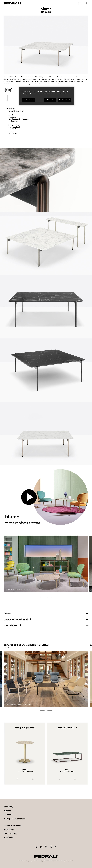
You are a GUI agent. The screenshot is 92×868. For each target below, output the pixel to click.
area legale (9, 837)
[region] (47, 96)
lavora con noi (10, 833)
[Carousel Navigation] (46, 597)
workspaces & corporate (19, 119)
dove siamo (9, 829)
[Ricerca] (86, 3)
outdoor (7, 811)
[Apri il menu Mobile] (80, 3)
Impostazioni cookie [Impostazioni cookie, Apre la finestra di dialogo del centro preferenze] (28, 100)
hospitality (13, 117)
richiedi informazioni (13, 825)
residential (13, 121)
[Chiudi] (72, 89)
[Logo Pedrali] (13, 3)
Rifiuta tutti (50, 100)
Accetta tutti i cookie (65, 100)
